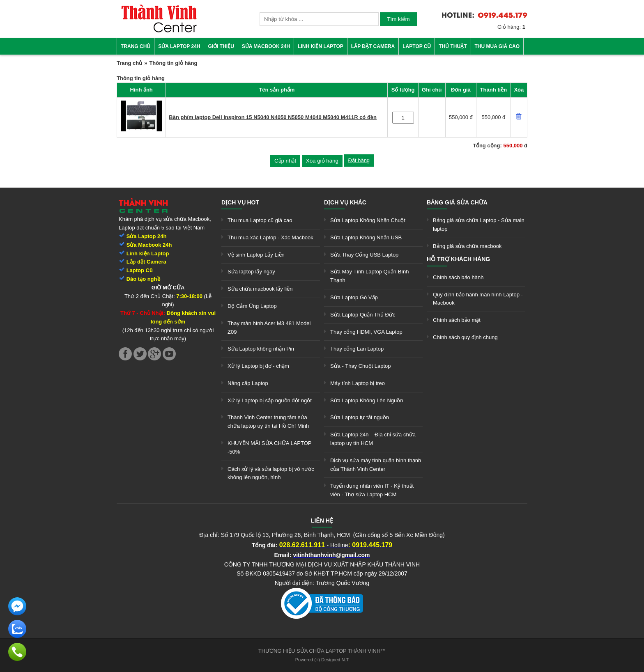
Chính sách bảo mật (457, 320)
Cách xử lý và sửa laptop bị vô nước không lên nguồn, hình (271, 473)
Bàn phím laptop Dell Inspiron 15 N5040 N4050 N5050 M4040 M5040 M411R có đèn (273, 117)
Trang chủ (136, 46)
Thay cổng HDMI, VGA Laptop (366, 332)
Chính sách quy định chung (465, 337)
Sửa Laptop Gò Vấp (354, 297)
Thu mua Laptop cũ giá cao (260, 220)
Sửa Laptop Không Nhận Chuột (368, 220)
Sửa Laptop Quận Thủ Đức (363, 315)
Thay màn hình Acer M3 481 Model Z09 (269, 328)
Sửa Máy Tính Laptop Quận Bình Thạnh (369, 276)
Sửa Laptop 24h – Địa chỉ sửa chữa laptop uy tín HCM (373, 439)
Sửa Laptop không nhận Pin (261, 349)
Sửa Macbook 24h (266, 46)
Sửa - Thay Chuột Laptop (361, 366)
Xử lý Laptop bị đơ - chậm (258, 366)
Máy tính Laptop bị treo (358, 383)
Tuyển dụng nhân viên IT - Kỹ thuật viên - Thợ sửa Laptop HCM (372, 490)
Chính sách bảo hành (458, 277)
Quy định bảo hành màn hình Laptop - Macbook (478, 299)
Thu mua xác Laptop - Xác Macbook (270, 237)
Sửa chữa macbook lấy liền (260, 289)
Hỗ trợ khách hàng (458, 259)
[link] (159, 31)
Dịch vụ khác (345, 202)
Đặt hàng (359, 160)
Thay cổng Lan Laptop (357, 349)
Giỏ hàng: (511, 27)
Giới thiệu (221, 46)
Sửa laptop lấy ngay (251, 272)
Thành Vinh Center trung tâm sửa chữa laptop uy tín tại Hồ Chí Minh (268, 422)
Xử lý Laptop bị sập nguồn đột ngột (270, 400)
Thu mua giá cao (497, 46)
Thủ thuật (453, 46)
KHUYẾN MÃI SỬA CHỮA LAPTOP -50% (269, 447)
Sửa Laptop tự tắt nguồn (360, 417)
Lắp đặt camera (373, 46)
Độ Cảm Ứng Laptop (252, 306)
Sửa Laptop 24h (179, 46)
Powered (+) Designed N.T (322, 660)
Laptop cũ (417, 46)
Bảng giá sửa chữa (457, 202)
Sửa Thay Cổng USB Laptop (364, 255)
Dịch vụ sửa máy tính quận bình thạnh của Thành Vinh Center (376, 465)
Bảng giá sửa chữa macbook (467, 246)
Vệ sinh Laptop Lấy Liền (256, 255)
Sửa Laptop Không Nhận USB (366, 237)
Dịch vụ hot (240, 202)
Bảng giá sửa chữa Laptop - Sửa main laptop (479, 225)
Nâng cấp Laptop (248, 383)
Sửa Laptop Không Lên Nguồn (367, 400)
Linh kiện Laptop (321, 46)
